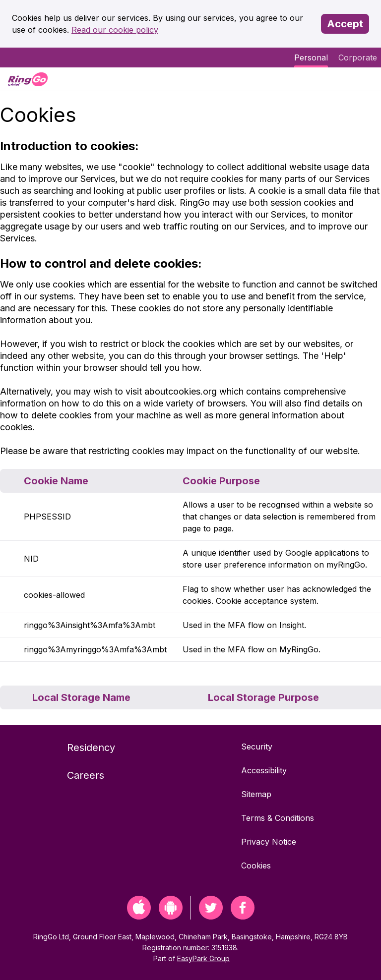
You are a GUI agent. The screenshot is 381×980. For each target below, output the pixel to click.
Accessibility (264, 770)
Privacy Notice (269, 842)
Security (257, 747)
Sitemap (256, 794)
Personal (311, 58)
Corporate (358, 58)
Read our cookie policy (115, 30)
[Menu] (365, 79)
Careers (86, 775)
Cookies (256, 865)
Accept (345, 24)
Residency (91, 748)
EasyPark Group (203, 958)
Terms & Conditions (278, 818)
